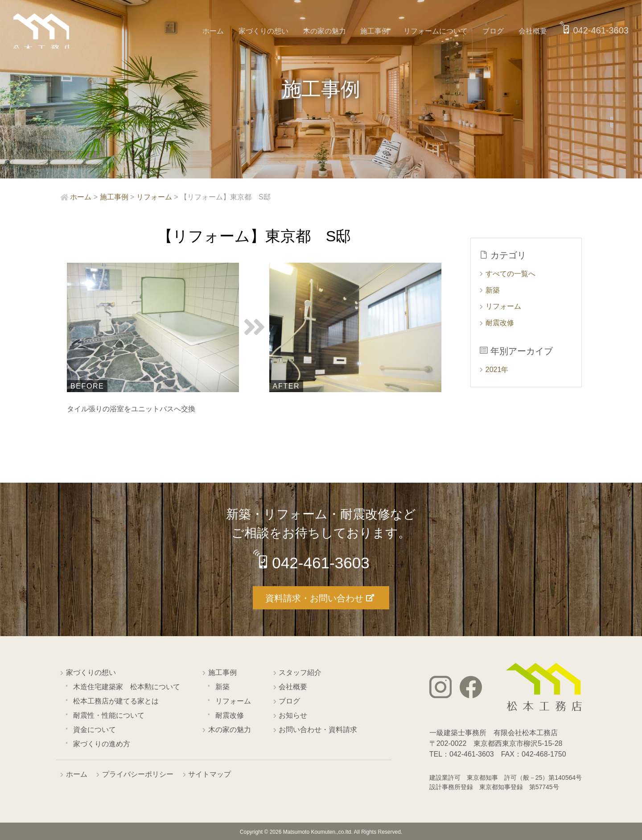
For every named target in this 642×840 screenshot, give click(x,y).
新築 (493, 290)
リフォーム (503, 306)
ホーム (224, 31)
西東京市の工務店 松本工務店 (45, 33)
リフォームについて (439, 31)
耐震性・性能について (109, 715)
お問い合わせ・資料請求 (318, 729)
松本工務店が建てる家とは (116, 701)
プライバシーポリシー (138, 774)
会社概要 (533, 31)
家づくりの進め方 (102, 743)
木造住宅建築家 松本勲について (127, 686)
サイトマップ (210, 774)
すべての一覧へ (510, 274)
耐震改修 (500, 323)
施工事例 (380, 31)
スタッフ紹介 (300, 672)
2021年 (497, 370)
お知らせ (293, 715)
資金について (95, 729)
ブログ (495, 31)
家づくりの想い (272, 31)
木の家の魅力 (331, 31)
